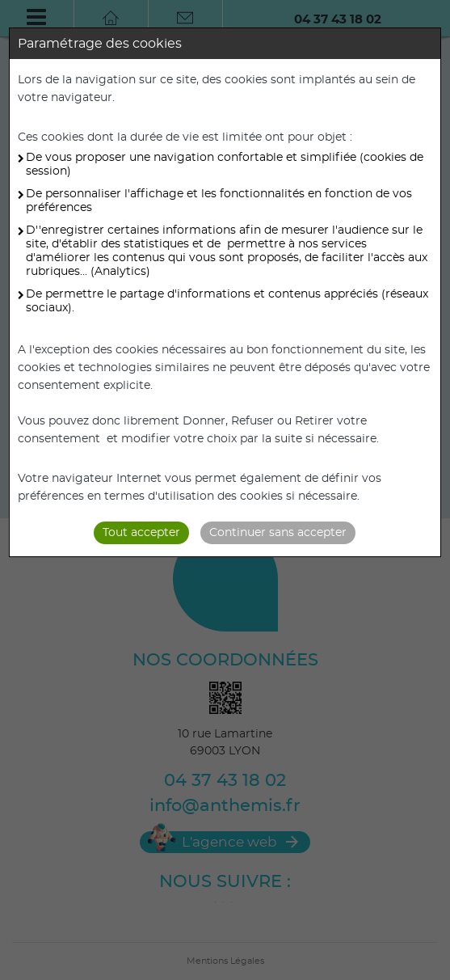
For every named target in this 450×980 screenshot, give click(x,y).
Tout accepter (141, 533)
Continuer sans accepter (278, 533)
